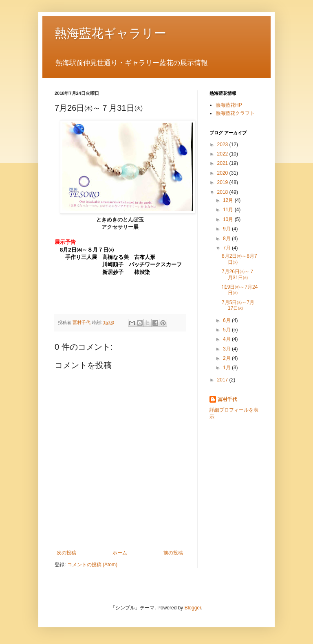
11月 (229, 210)
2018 (223, 192)
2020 (223, 173)
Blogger (193, 608)
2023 (223, 145)
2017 (223, 380)
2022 (223, 154)
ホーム (120, 553)
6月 (227, 320)
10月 (229, 219)
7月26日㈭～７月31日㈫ (238, 274)
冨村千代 (227, 399)
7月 (227, 248)
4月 (227, 339)
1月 (227, 368)
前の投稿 (173, 553)
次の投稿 (66, 553)
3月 (227, 349)
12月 (229, 200)
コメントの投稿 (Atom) (92, 565)
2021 (223, 163)
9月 (227, 229)
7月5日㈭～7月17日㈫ (238, 305)
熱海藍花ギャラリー (110, 33)
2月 (227, 358)
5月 (227, 330)
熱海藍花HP (229, 105)
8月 (227, 239)
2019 (223, 182)
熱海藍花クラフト (235, 113)
